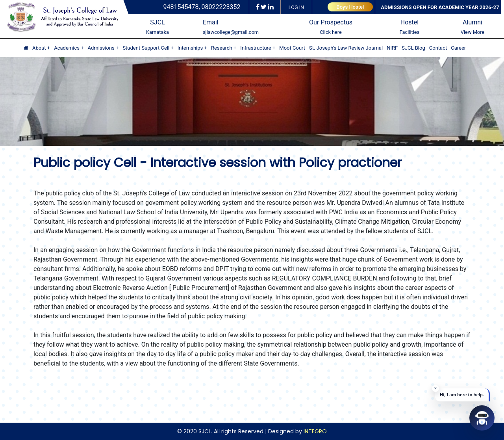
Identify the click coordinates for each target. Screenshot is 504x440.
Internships (190, 48)
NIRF (392, 48)
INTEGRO (315, 431)
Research (222, 48)
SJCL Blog (413, 48)
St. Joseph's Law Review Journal (346, 48)
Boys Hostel (350, 7)
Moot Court (292, 48)
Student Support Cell (146, 48)
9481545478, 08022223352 (202, 7)
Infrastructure (256, 48)
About (39, 48)
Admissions (101, 48)
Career (458, 48)
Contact (438, 48)
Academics (67, 48)
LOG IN (296, 7)
